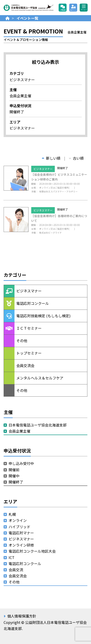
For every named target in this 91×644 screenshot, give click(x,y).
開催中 (14, 476)
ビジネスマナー (43, 169)
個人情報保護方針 (22, 616)
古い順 (76, 158)
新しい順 (51, 158)
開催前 (14, 470)
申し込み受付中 (21, 463)
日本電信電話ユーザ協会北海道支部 (38, 425)
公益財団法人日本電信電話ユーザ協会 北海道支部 (29, 8)
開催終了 (16, 482)
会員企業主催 (19, 431)
